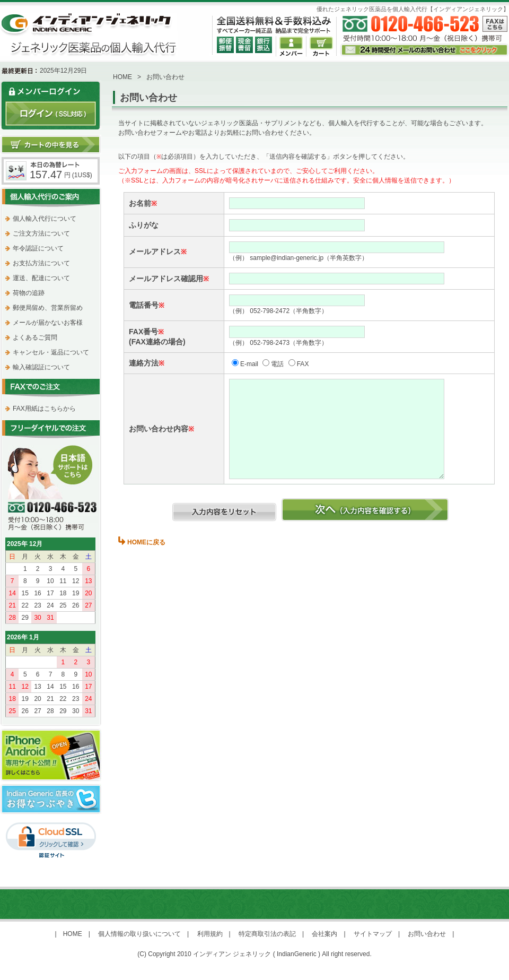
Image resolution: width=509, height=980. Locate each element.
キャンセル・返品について (51, 352)
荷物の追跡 (29, 293)
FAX (303, 364)
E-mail (249, 364)
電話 (277, 364)
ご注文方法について (41, 233)
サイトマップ (373, 934)
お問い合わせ (427, 934)
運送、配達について (41, 278)
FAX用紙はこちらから (44, 409)
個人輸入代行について (45, 219)
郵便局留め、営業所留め (48, 308)
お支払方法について (41, 263)
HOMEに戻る (146, 542)
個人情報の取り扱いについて (139, 934)
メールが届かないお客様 (48, 323)
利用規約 (210, 934)
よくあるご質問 (35, 337)
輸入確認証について (41, 367)
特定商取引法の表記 (267, 934)
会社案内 (324, 934)
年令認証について (38, 248)
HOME (122, 77)
